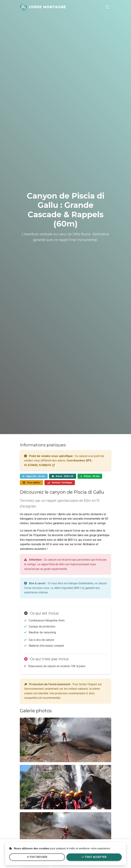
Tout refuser (37, 857)
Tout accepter (94, 857)
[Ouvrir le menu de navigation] (107, 7)
